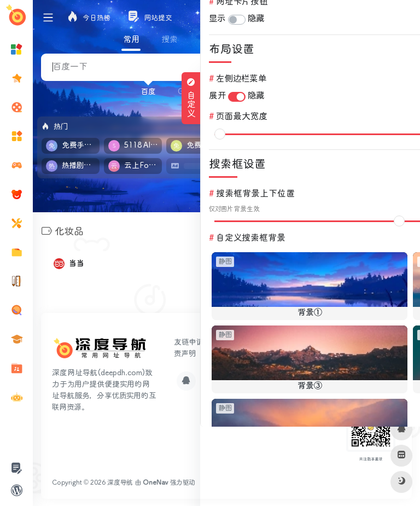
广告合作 (272, 341)
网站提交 (230, 341)
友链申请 (189, 341)
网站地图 (264, 352)
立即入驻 (385, 125)
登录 (402, 18)
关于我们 (223, 352)
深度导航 (120, 481)
